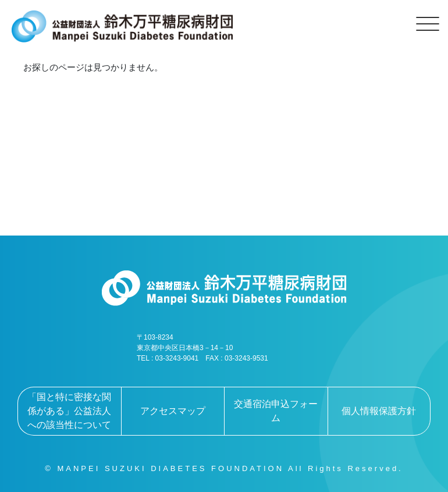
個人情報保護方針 (379, 411)
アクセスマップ (173, 411)
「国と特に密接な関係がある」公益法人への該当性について (69, 411)
